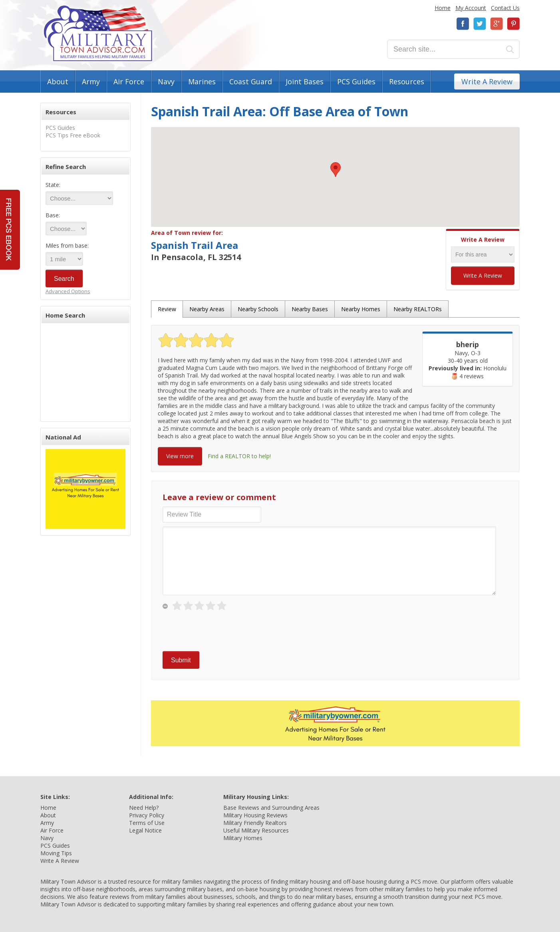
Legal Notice (145, 830)
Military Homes (243, 838)
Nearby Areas (207, 309)
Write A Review (487, 81)
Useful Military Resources (256, 830)
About (58, 81)
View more (180, 456)
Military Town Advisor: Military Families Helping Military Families (98, 33)
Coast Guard (251, 81)
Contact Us (505, 8)
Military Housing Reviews (255, 815)
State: (53, 185)
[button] (336, 170)
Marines (202, 81)
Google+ (496, 24)
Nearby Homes (361, 309)
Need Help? (144, 808)
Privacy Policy (147, 815)
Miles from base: (67, 245)
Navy (166, 81)
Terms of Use (147, 823)
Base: (53, 215)
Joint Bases (305, 81)
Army (91, 81)
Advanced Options (68, 291)
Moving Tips (56, 853)
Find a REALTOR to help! (239, 456)
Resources (407, 81)
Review (167, 309)
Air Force (129, 81)
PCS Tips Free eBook (73, 135)
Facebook (463, 24)
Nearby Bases (310, 309)
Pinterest (513, 24)
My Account (471, 8)
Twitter (480, 24)
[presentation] (223, 632)
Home (443, 8)
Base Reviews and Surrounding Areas (271, 808)
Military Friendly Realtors (255, 823)
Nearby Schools (258, 309)
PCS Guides (356, 81)
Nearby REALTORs (418, 309)
